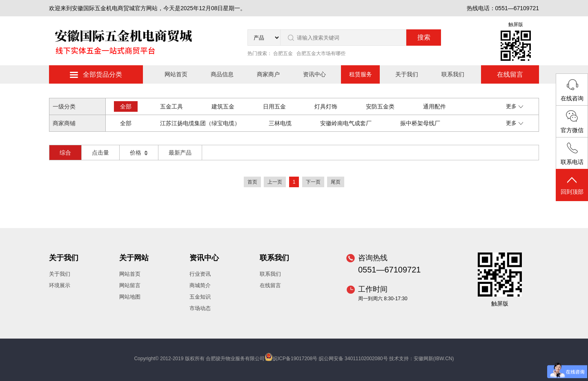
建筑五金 (223, 106)
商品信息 (222, 74)
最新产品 (180, 153)
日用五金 (274, 106)
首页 (252, 182)
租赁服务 (361, 74)
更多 (514, 106)
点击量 (100, 153)
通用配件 (434, 106)
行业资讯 (200, 274)
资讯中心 (314, 74)
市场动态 (200, 308)
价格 (139, 153)
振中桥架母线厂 (420, 123)
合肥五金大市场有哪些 (321, 53)
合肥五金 (283, 53)
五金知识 (200, 297)
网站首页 (176, 74)
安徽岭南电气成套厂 (346, 123)
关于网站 (134, 258)
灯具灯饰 (326, 106)
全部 (126, 106)
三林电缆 (280, 123)
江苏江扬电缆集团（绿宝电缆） (200, 123)
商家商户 (268, 74)
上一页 (275, 182)
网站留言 (130, 285)
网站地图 (130, 297)
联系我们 (453, 74)
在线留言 (510, 74)
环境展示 (60, 285)
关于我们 (407, 74)
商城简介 (200, 285)
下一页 (313, 182)
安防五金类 (380, 106)
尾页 (336, 182)
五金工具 (171, 106)
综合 (65, 153)
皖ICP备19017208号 (295, 359)
